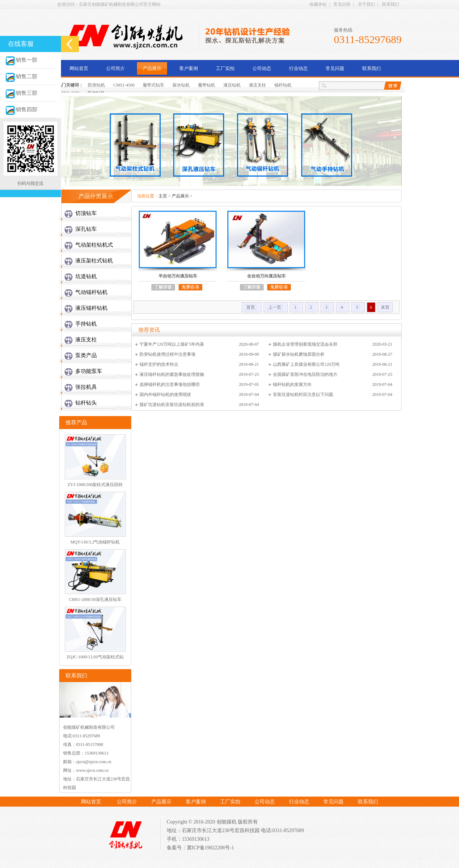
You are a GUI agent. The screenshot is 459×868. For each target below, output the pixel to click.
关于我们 (366, 4)
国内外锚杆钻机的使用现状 (165, 395)
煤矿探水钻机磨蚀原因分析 (299, 354)
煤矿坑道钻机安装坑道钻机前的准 (172, 405)
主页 (163, 196)
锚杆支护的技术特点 (159, 364)
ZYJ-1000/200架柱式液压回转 (95, 485)
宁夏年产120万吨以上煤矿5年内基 (172, 344)
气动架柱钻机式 (94, 245)
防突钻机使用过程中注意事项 (167, 354)
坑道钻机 (86, 276)
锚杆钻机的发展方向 (292, 384)
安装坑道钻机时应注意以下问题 (303, 395)
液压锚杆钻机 (91, 308)
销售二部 (21, 76)
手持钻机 (86, 324)
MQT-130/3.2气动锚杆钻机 (95, 542)
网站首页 (79, 68)
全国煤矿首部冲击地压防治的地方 (305, 374)
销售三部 (21, 93)
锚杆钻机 (283, 85)
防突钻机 (96, 85)
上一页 (275, 307)
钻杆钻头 (86, 403)
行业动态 (298, 68)
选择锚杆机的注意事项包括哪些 (170, 384)
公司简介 (115, 68)
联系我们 (391, 4)
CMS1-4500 (124, 85)
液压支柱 (257, 85)
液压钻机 (232, 85)
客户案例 (189, 68)
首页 (251, 307)
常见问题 (335, 68)
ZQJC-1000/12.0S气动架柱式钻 (95, 657)
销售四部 (21, 109)
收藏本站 (318, 4)
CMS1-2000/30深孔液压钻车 (95, 599)
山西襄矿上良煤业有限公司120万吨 (306, 364)
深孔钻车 (86, 229)
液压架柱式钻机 (94, 261)
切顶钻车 (86, 213)
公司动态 (262, 68)
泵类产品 (86, 355)
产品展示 (152, 68)
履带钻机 (207, 85)
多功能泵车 (89, 371)
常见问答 (342, 4)
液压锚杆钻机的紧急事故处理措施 (172, 374)
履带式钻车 (153, 85)
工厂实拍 (225, 68)
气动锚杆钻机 (91, 292)
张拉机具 (86, 387)
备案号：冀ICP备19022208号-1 (200, 848)
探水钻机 (181, 85)
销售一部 (21, 60)
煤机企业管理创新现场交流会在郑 (305, 344)
